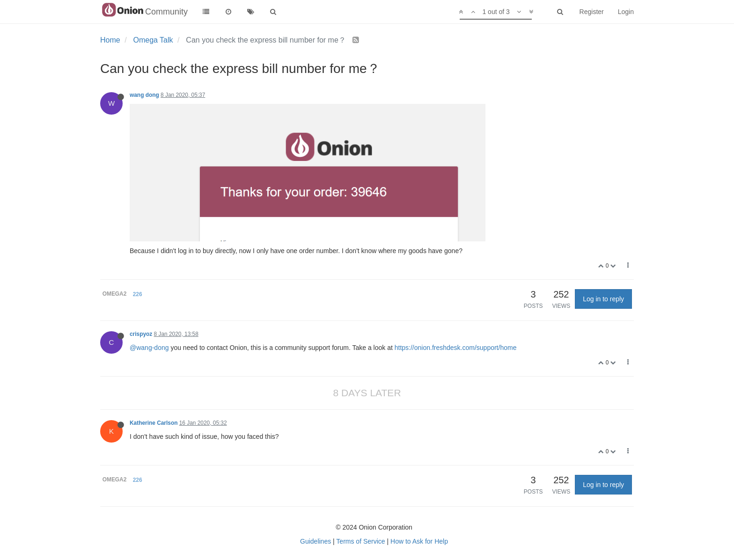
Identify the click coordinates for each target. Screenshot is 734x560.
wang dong (144, 95)
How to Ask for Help (419, 541)
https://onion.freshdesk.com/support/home (456, 348)
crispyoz (141, 334)
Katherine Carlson (154, 423)
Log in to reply (603, 299)
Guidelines (316, 541)
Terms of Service (360, 541)
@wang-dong (149, 348)
